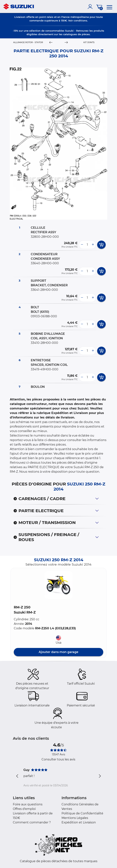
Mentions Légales (75, 818)
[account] (91, 7)
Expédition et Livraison (79, 822)
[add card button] (101, 245)
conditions (80, 21)
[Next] (66, 43)
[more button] (93, 245)
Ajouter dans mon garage (58, 652)
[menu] (109, 7)
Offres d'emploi (24, 809)
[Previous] (51, 43)
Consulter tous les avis (58, 759)
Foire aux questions (28, 804)
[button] (58, 585)
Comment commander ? (32, 822)
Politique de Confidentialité (82, 813)
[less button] (82, 245)
